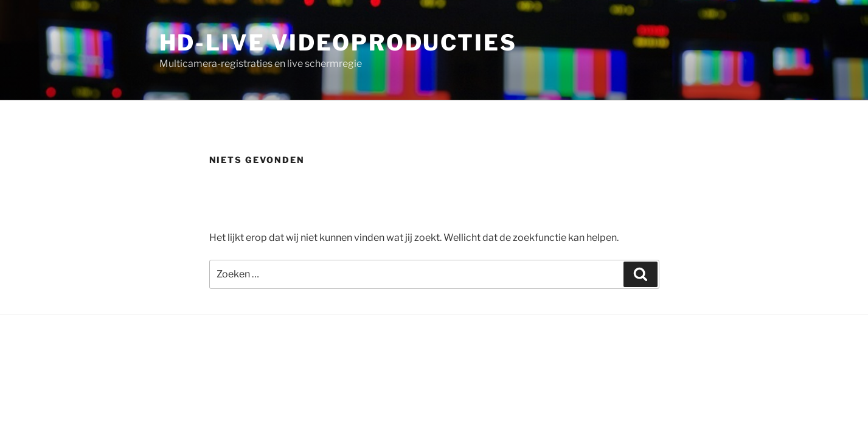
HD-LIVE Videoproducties (338, 43)
